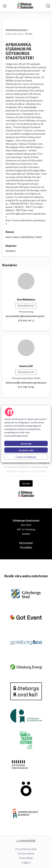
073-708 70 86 (26, 387)
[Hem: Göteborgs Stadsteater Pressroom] (25, 6)
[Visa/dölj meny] (5, 6)
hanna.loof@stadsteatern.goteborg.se (26, 383)
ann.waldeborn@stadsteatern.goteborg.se (26, 316)
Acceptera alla (26, 450)
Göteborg (11, 251)
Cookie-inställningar (26, 457)
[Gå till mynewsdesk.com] (26, 841)
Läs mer (26, 483)
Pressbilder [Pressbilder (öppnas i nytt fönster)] (26, 547)
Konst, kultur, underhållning (20, 237)
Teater (39, 237)
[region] (26, 434)
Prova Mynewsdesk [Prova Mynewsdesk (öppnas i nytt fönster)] (26, 849)
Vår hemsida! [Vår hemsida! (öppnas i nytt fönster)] (26, 543)
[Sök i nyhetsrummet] (48, 6)
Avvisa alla (26, 443)
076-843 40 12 (26, 320)
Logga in (26, 862)
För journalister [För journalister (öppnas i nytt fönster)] (26, 853)
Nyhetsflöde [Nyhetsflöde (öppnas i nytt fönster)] (26, 858)
